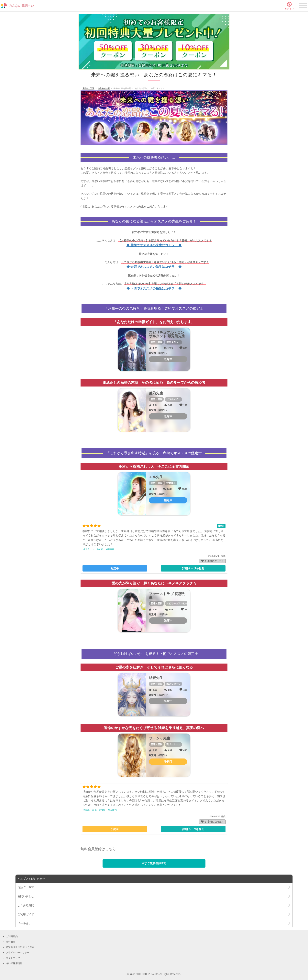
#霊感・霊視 (90, 810)
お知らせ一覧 (104, 88)
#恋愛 (100, 549)
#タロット (89, 549)
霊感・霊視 (156, 342)
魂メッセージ (173, 684)
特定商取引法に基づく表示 (20, 947)
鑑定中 (115, 568)
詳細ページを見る (193, 568)
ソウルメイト (173, 399)
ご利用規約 (12, 936)
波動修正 (171, 483)
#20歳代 (110, 549)
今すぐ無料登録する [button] (154, 863)
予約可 (115, 829)
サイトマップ (13, 958)
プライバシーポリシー (18, 953)
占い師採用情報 (14, 963)
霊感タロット (173, 342)
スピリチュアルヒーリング (181, 603)
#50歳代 (112, 810)
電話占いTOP (88, 88)
